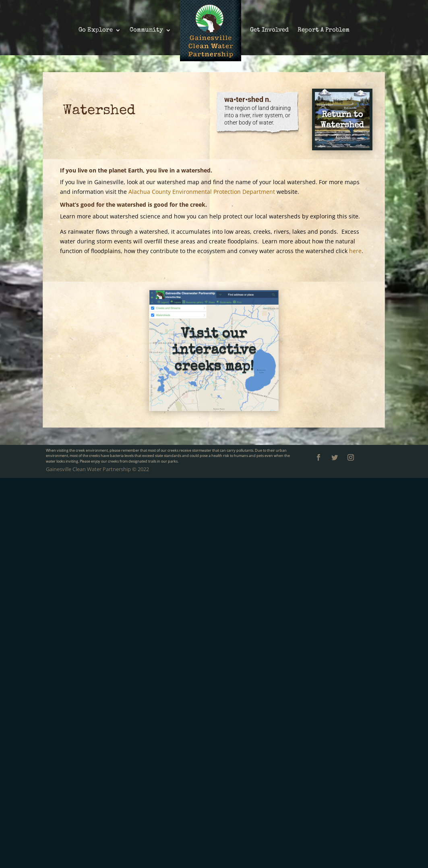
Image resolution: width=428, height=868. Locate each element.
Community (146, 30)
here (355, 251)
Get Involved (269, 30)
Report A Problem (324, 30)
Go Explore (96, 30)
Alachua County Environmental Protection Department (202, 192)
